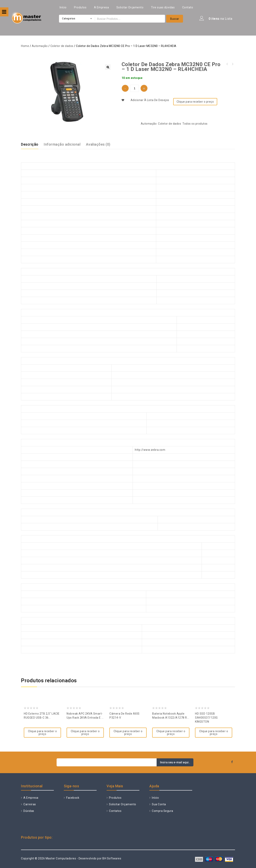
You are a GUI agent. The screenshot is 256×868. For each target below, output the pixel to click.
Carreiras (29, 804)
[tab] (32, 144)
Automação (40, 46)
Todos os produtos (195, 124)
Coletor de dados (62, 46)
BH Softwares (112, 858)
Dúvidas (28, 811)
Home (25, 46)
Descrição (30, 144)
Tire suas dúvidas (163, 7)
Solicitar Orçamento (130, 7)
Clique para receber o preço (195, 102)
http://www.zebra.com (150, 450)
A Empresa (101, 7)
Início (63, 7)
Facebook (72, 798)
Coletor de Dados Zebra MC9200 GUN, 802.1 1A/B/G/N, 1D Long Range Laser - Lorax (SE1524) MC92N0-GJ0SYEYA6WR (227, 64)
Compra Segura (162, 811)
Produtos (80, 7)
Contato (188, 7)
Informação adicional (62, 144)
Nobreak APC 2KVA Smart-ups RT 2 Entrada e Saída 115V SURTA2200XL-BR (232, 64)
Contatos (115, 811)
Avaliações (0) (98, 144)
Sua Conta (159, 804)
